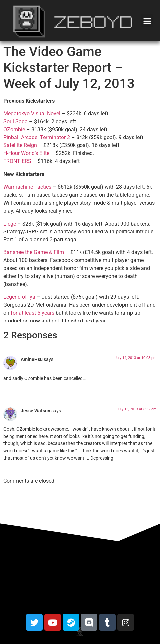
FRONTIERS (17, 161)
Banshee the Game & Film (34, 252)
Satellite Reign (20, 145)
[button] (147, 21)
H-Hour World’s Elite (26, 153)
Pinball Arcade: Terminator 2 (37, 137)
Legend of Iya (19, 297)
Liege (10, 224)
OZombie (14, 129)
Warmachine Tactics (27, 187)
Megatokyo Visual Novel (32, 113)
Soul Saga (15, 121)
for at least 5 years (32, 313)
